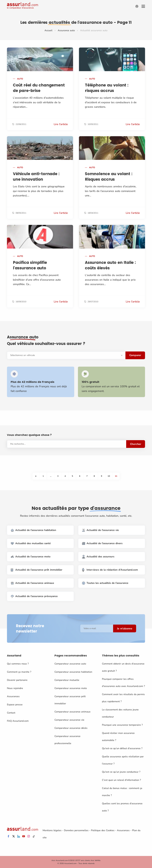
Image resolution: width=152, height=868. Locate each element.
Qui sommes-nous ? (18, 664)
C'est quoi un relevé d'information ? (121, 780)
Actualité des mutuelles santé (31, 543)
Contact (11, 713)
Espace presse (15, 705)
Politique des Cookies (103, 830)
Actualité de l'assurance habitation (33, 530)
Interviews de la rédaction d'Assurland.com (110, 570)
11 (116, 476)
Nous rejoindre (15, 688)
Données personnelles (76, 830)
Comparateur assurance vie (69, 720)
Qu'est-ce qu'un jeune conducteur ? (121, 772)
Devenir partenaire (17, 680)
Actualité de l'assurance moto (31, 557)
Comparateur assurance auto (70, 664)
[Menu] (143, 6)
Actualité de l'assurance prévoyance (34, 596)
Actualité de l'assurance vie (100, 530)
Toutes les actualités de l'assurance (105, 583)
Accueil (48, 30)
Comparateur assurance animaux (72, 712)
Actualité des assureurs (98, 557)
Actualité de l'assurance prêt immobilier (37, 570)
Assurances (13, 696)
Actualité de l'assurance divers (102, 543)
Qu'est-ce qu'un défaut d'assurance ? (122, 748)
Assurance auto (66, 30)
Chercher (136, 444)
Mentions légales (52, 830)
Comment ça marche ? (19, 672)
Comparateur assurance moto (71, 688)
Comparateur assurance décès (71, 728)
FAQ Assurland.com (18, 721)
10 (109, 476)
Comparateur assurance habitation (73, 672)
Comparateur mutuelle (67, 680)
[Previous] (36, 476)
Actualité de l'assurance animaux (32, 583)
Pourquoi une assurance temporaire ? (122, 725)
